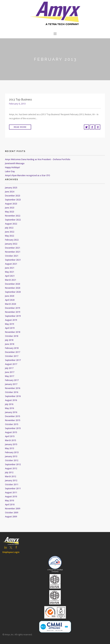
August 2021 (11, 264)
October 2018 (12, 336)
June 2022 (10, 232)
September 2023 (13, 200)
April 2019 (10, 328)
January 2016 (11, 412)
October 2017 (12, 356)
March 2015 (11, 440)
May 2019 (10, 324)
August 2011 (11, 492)
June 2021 (10, 268)
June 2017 (10, 372)
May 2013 (10, 448)
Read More (20, 127)
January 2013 (11, 456)
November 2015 (13, 420)
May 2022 (10, 236)
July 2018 (9, 340)
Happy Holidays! (12, 167)
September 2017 (13, 360)
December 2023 (13, 196)
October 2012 (12, 460)
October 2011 (12, 484)
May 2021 (10, 272)
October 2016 (12, 392)
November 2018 (13, 332)
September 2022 (13, 220)
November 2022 (13, 216)
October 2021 (12, 256)
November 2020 (13, 288)
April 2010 (10, 505)
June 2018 (10, 344)
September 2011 (13, 488)
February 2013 (12, 452)
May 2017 (10, 376)
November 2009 (13, 509)
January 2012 (11, 480)
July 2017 (9, 368)
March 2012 (11, 476)
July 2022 (9, 228)
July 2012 (9, 472)
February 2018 (12, 348)
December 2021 (13, 248)
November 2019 (13, 312)
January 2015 (11, 444)
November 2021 (13, 252)
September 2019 (13, 316)
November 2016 (13, 388)
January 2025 (11, 188)
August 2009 (11, 517)
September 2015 (13, 428)
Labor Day (10, 171)
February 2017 (12, 380)
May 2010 (10, 501)
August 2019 (11, 320)
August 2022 (11, 224)
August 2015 (11, 432)
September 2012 (13, 464)
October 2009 (12, 513)
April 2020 (10, 300)
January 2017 (11, 384)
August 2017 (11, 364)
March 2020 (11, 304)
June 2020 (10, 296)
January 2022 (11, 244)
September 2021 (13, 260)
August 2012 (11, 468)
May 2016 (10, 408)
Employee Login (11, 552)
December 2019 (13, 308)
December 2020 (13, 284)
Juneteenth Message (15, 163)
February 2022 (12, 240)
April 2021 (10, 276)
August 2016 (11, 400)
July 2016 (9, 404)
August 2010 (11, 496)
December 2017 (13, 352)
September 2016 (13, 396)
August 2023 (11, 204)
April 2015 (10, 436)
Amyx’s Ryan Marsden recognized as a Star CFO (28, 175)
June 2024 (10, 192)
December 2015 (13, 416)
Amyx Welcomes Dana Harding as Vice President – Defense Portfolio (38, 159)
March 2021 (11, 280)
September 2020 (13, 292)
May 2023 (10, 212)
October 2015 (12, 424)
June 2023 (10, 208)
